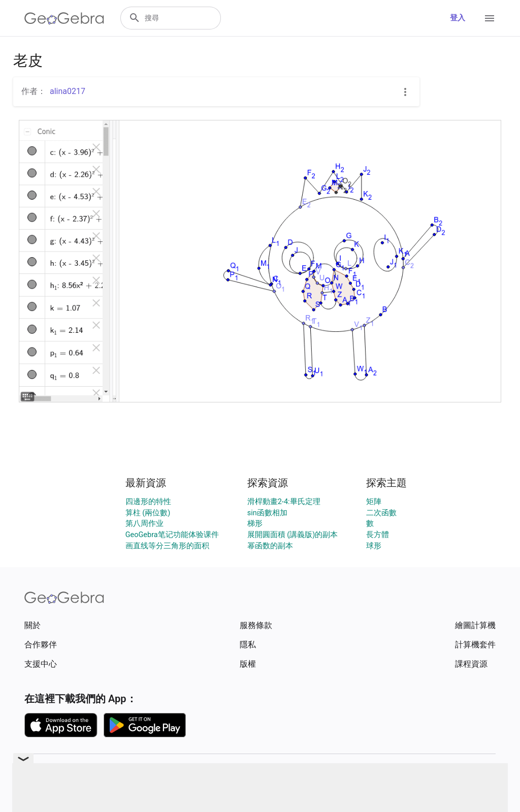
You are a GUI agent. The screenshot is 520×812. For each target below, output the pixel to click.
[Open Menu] (490, 18)
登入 (458, 18)
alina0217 (68, 91)
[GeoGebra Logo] (64, 18)
